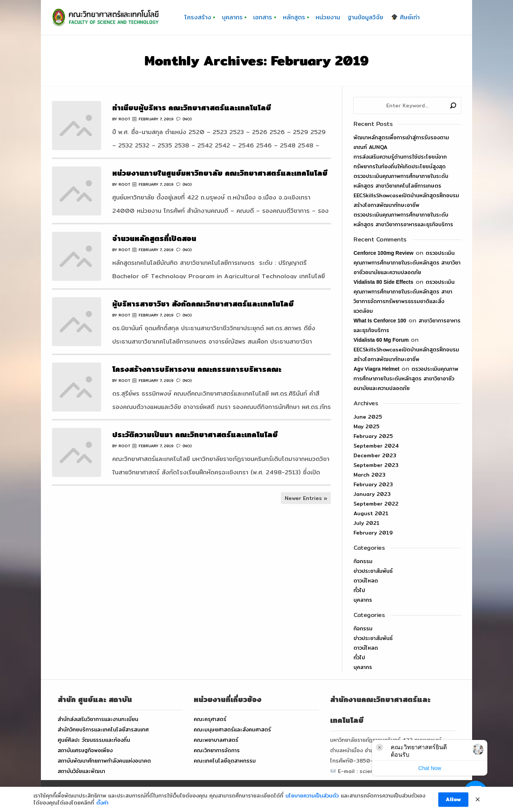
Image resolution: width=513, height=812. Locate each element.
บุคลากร (363, 600)
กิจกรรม (363, 561)
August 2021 (371, 513)
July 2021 (367, 523)
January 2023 (372, 494)
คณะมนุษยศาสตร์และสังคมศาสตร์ (232, 730)
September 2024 (376, 446)
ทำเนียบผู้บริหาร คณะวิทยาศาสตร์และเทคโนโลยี (192, 108)
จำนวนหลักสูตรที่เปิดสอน (154, 238)
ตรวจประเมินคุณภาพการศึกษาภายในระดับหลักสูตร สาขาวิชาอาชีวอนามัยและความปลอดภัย (407, 263)
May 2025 (367, 426)
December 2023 (375, 455)
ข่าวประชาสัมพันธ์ (373, 571)
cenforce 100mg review (383, 253)
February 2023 (373, 484)
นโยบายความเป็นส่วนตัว (312, 806)
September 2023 (376, 465)
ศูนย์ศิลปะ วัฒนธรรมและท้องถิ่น (94, 740)
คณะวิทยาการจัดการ (217, 750)
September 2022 (376, 504)
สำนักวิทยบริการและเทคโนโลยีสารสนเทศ (103, 730)
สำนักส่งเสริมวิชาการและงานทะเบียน (98, 719)
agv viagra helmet (376, 369)
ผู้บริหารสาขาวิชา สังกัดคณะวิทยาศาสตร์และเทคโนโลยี (203, 304)
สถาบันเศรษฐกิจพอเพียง (85, 750)
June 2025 (368, 417)
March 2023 (370, 475)
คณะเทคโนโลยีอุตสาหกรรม (225, 761)
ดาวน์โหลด (366, 581)
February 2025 (373, 436)
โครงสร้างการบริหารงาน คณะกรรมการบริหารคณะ (197, 369)
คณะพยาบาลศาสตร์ (216, 740)
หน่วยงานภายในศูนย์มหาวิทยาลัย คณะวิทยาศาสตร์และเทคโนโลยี (220, 173)
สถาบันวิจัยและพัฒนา (81, 771)
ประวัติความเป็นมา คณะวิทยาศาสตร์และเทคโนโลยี (195, 434)
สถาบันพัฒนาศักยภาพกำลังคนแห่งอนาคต (104, 761)
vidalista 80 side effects (383, 282)
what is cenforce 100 (380, 321)
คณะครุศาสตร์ (210, 719)
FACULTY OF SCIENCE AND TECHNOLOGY (223, 796)
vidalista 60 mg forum (381, 340)
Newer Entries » (306, 498)
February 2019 (373, 533)
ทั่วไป (359, 590)
